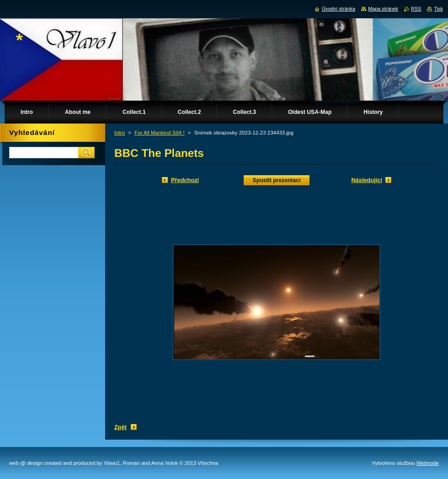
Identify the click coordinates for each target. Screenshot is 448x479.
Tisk (438, 9)
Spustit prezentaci (277, 180)
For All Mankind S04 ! (159, 133)
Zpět (120, 427)
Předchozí (185, 180)
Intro (120, 133)
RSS (416, 9)
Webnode (428, 463)
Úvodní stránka (339, 9)
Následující (367, 180)
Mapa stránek (383, 9)
